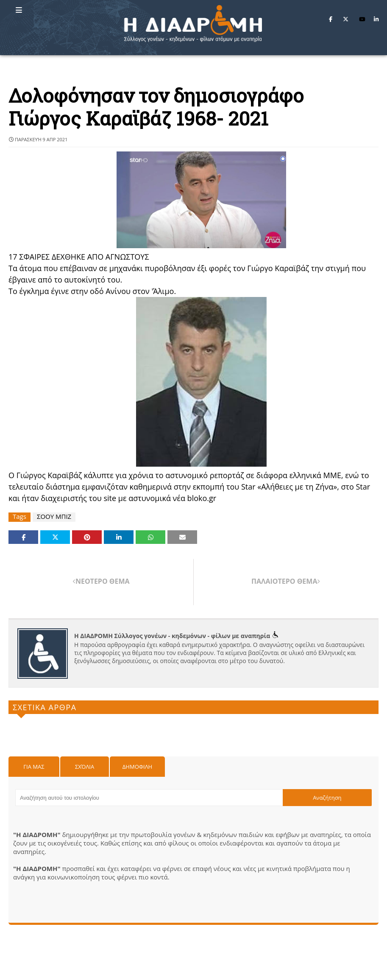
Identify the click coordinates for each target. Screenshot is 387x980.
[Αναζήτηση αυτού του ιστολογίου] (149, 798)
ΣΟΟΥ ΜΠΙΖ (54, 517)
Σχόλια (85, 767)
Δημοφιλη (137, 767)
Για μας (34, 767)
